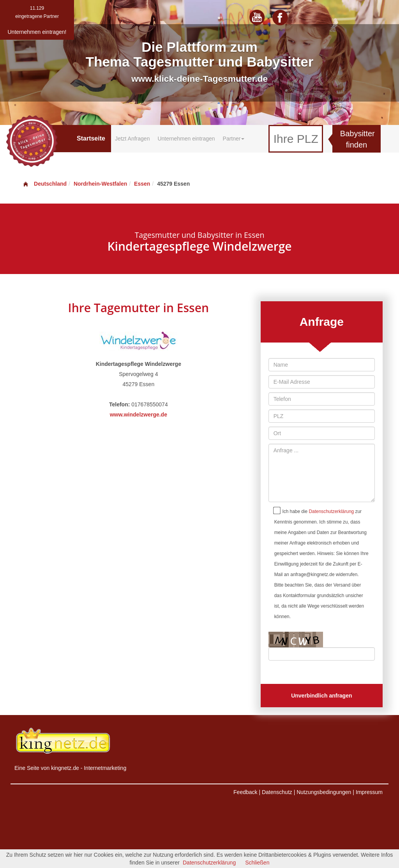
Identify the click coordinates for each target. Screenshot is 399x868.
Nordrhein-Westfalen (100, 184)
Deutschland (44, 184)
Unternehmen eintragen (186, 139)
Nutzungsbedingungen (324, 792)
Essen (142, 184)
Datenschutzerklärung (332, 511)
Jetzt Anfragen (132, 139)
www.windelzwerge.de (139, 415)
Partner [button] (234, 139)
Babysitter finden (358, 139)
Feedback (245, 792)
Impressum (369, 792)
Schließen (257, 863)
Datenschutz (277, 792)
